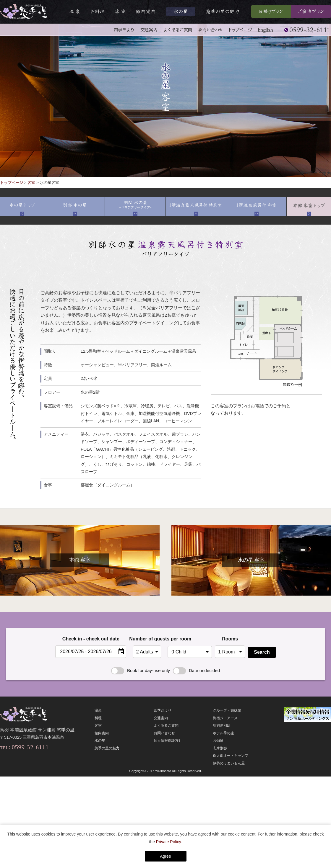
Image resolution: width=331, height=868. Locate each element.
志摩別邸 (220, 748)
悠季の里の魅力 (107, 748)
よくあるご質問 (166, 725)
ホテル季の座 (223, 733)
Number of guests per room (147, 639)
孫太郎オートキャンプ (231, 756)
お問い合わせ (164, 733)
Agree (165, 856)
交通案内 (161, 718)
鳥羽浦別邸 (222, 725)
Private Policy (168, 842)
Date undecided (196, 670)
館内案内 (102, 733)
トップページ (12, 183)
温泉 (98, 710)
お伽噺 (218, 741)
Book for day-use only (141, 670)
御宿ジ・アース (225, 718)
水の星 (100, 741)
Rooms (230, 639)
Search (262, 652)
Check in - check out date (91, 639)
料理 (98, 718)
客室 (31, 183)
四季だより (163, 710)
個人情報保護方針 (168, 741)
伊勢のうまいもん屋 (229, 763)
